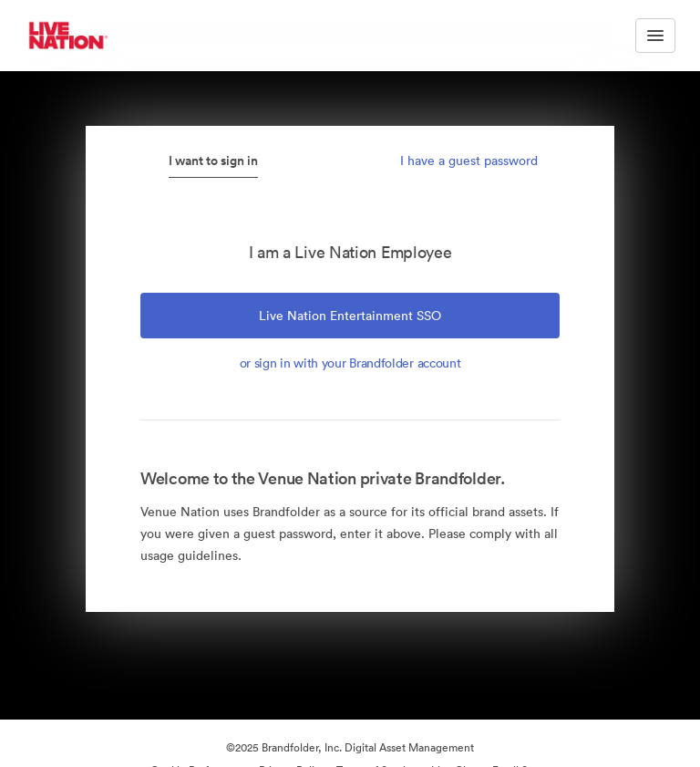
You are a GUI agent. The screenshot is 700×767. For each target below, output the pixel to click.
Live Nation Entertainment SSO (350, 316)
